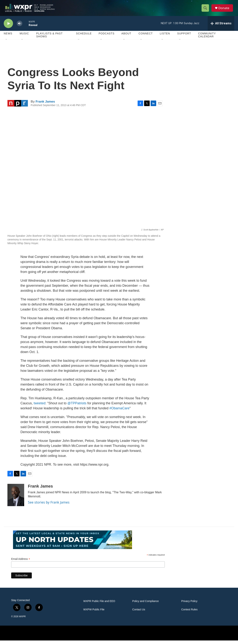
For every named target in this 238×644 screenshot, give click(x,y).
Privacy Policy (189, 605)
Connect (146, 37)
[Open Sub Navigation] (7, 43)
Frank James (45, 105)
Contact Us (139, 613)
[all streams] (221, 27)
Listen (165, 37)
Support (184, 37)
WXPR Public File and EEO (99, 605)
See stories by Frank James (49, 506)
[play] (8, 27)
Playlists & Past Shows (49, 39)
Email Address (21, 563)
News (8, 37)
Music (24, 37)
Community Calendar (207, 39)
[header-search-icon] (206, 10)
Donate (225, 10)
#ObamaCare (119, 412)
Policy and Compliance (145, 605)
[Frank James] (16, 499)
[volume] (20, 27)
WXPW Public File (94, 613)
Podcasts (106, 37)
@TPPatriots (77, 407)
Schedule (84, 37)
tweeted (40, 407)
